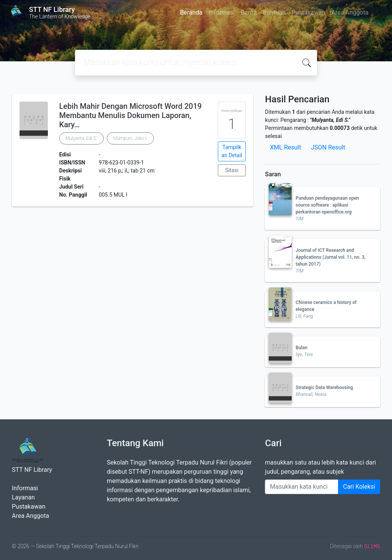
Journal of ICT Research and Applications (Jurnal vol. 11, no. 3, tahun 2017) (331, 257)
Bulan (301, 348)
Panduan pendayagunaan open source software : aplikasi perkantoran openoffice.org (327, 205)
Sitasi (232, 170)
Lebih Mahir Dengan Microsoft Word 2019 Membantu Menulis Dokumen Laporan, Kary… (131, 115)
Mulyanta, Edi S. (82, 138)
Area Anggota (350, 12)
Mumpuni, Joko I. (131, 138)
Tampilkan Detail (232, 151)
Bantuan (274, 12)
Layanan (23, 497)
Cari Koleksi (359, 487)
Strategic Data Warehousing (324, 388)
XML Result (285, 147)
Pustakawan (308, 12)
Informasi (222, 12)
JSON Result (328, 147)
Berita (249, 12)
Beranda (191, 12)
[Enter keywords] (302, 487)
